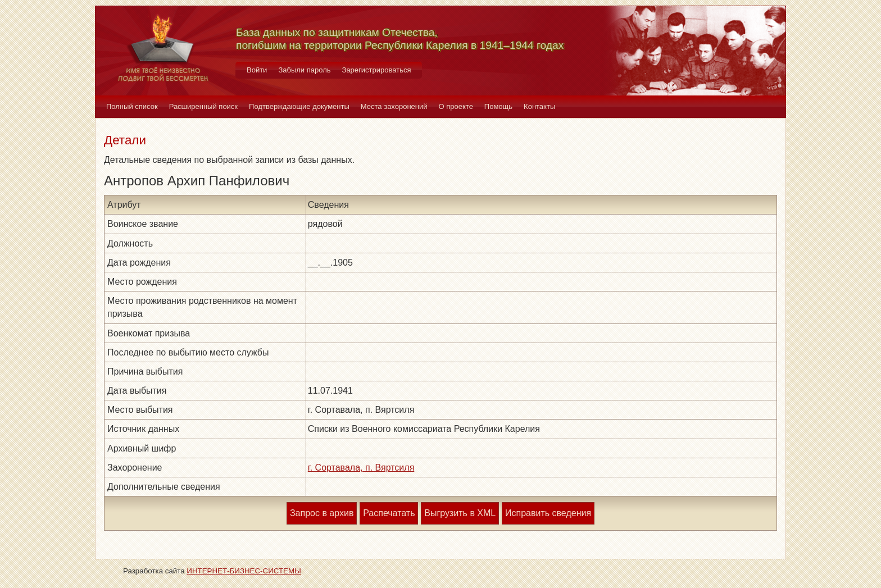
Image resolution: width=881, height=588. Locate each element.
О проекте (456, 106)
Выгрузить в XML (460, 513)
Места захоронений (394, 106)
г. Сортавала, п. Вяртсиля (361, 468)
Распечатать (389, 513)
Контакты (539, 106)
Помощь (498, 106)
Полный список (132, 106)
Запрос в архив (322, 513)
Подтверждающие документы (299, 106)
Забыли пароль (304, 70)
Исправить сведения (548, 513)
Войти (257, 70)
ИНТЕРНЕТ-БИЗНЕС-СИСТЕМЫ (244, 571)
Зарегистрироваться (377, 70)
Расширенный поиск (203, 106)
